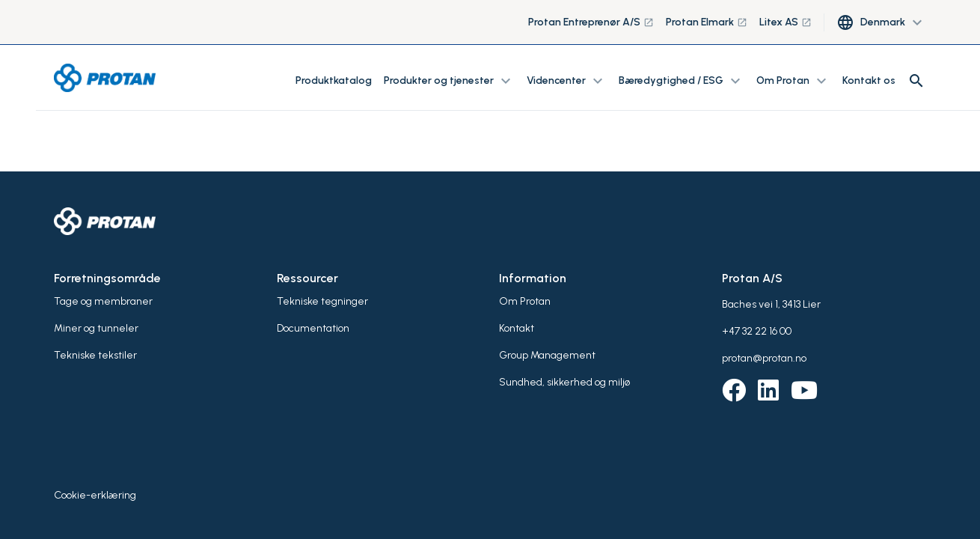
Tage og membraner (103, 301)
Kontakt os (869, 80)
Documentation (313, 328)
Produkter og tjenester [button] (449, 81)
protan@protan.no (764, 358)
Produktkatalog (334, 80)
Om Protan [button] (793, 81)
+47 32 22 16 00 (757, 331)
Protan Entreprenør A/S (591, 22)
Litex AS (785, 22)
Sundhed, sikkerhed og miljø (564, 382)
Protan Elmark (707, 22)
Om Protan (525, 301)
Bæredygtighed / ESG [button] (682, 81)
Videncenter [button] (567, 81)
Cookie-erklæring (95, 495)
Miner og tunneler (96, 328)
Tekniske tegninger (322, 301)
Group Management (547, 355)
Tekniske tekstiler (95, 355)
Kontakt (517, 328)
